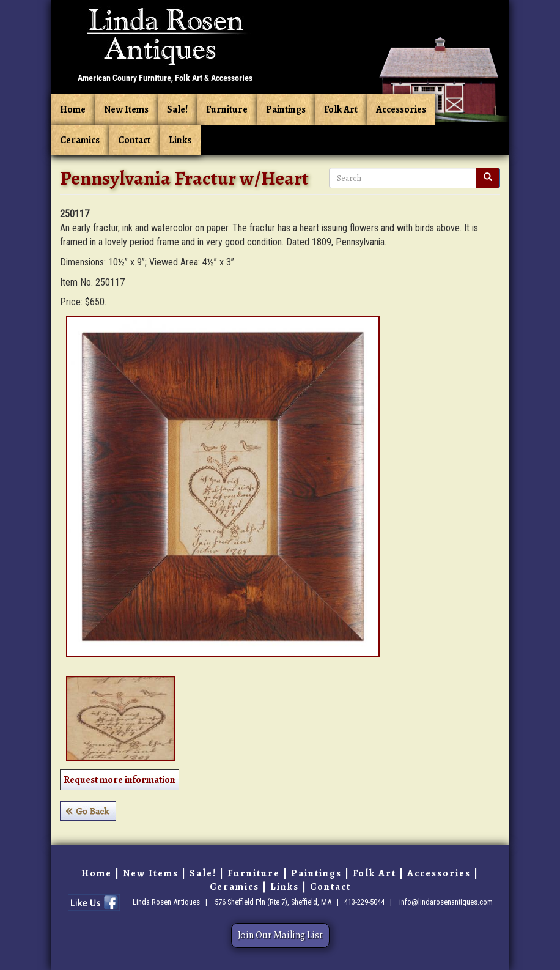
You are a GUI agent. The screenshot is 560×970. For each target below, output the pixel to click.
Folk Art (341, 109)
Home (73, 109)
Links (180, 140)
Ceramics (80, 140)
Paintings (286, 109)
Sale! (177, 109)
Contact (134, 140)
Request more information (120, 780)
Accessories (401, 109)
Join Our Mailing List (280, 935)
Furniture (227, 109)
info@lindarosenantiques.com (446, 902)
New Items (126, 109)
